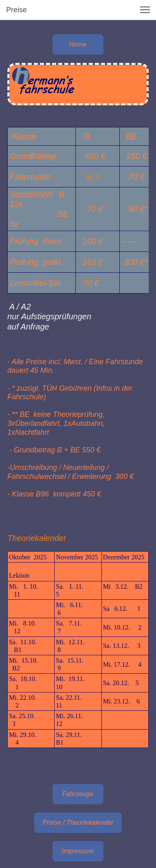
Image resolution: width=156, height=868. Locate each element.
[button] (145, 10)
